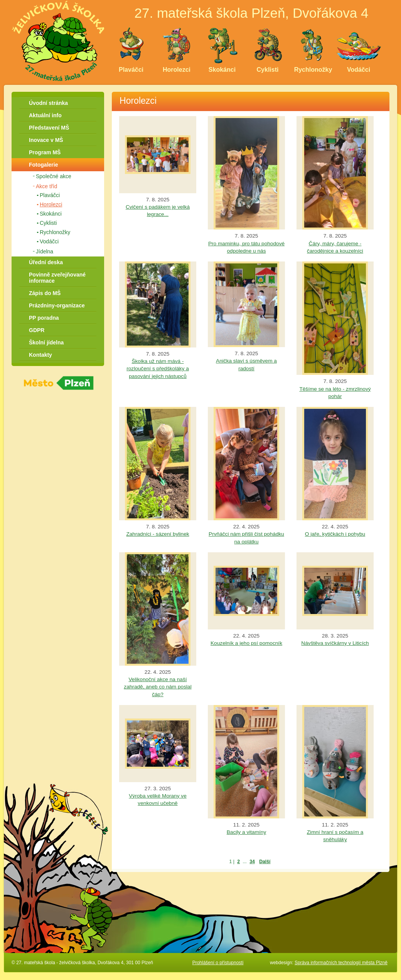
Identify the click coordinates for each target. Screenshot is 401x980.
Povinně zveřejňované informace (57, 278)
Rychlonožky (55, 232)
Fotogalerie (43, 165)
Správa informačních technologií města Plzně (341, 963)
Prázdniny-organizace (57, 305)
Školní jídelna (46, 342)
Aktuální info (45, 115)
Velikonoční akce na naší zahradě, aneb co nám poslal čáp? (158, 687)
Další (265, 862)
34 (252, 862)
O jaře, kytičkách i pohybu (335, 534)
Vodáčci (49, 241)
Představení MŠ (49, 128)
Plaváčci (50, 195)
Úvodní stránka (48, 103)
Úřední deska (46, 262)
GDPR (37, 330)
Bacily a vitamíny (246, 832)
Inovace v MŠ (46, 140)
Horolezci (51, 204)
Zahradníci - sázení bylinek (158, 534)
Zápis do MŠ (45, 293)
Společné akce (54, 176)
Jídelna (45, 251)
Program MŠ (45, 152)
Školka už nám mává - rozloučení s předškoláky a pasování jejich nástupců (158, 369)
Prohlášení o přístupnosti (218, 963)
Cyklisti (48, 223)
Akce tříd (46, 186)
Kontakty (40, 355)
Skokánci (51, 214)
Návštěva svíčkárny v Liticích (335, 643)
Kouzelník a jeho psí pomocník (246, 643)
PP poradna (44, 318)
